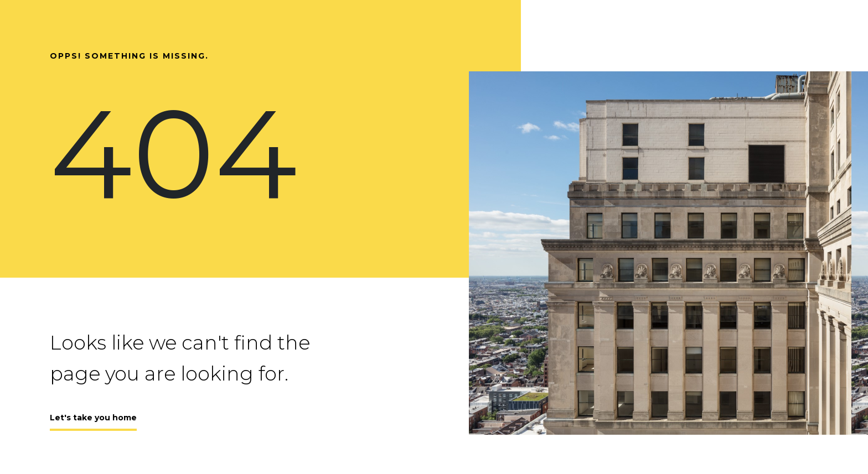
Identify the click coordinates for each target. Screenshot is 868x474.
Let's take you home (93, 418)
